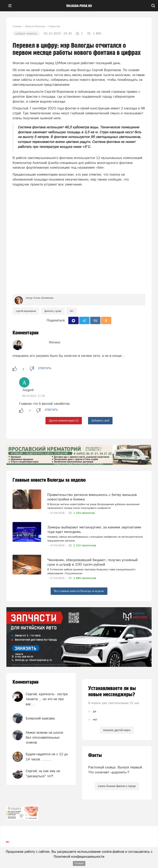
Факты (95, 755)
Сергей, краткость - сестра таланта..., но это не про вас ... (47, 699)
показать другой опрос (117, 730)
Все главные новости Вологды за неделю (79, 591)
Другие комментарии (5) (64, 421)
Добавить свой (100, 421)
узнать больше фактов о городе (117, 786)
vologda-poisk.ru (79, 6)
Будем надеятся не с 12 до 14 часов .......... (47, 757)
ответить (45, 368)
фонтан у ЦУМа (53, 311)
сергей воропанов (26, 311)
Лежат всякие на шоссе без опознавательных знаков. (44, 737)
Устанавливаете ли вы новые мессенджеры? (112, 692)
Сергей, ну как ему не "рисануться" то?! (43, 773)
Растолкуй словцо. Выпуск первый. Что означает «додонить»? (116, 770)
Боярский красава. (41, 718)
